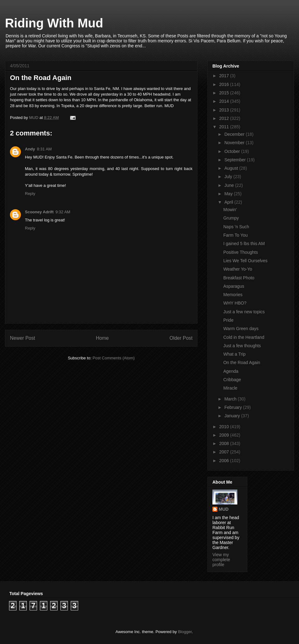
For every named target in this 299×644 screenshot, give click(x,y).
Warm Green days (241, 329)
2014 (225, 101)
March (231, 399)
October (233, 151)
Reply (30, 194)
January (233, 416)
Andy (30, 149)
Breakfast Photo (239, 278)
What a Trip (235, 354)
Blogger (185, 632)
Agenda (231, 371)
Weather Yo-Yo (238, 269)
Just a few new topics (244, 312)
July (229, 177)
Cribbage (232, 380)
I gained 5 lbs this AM (244, 244)
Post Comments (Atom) (114, 358)
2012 (225, 118)
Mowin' (230, 210)
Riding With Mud (54, 23)
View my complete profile (221, 560)
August (232, 168)
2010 (225, 427)
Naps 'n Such (236, 227)
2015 (225, 93)
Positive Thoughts (241, 252)
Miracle (230, 388)
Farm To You (235, 235)
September (235, 160)
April (229, 202)
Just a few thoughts (242, 346)
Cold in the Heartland (244, 337)
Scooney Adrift (39, 212)
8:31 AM (45, 149)
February (234, 407)
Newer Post (23, 338)
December (235, 134)
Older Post (181, 338)
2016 (225, 84)
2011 (225, 127)
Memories (233, 295)
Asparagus (234, 286)
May (229, 194)
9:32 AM (63, 212)
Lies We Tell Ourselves (245, 261)
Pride (228, 320)
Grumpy (231, 218)
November (235, 143)
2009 (225, 435)
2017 (225, 76)
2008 (225, 443)
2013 (225, 110)
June (230, 185)
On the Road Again (242, 362)
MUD (224, 509)
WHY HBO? (235, 303)
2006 (225, 461)
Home (102, 338)
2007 (225, 452)
